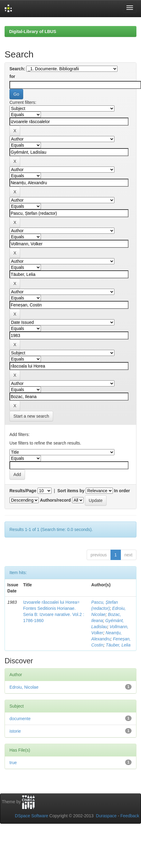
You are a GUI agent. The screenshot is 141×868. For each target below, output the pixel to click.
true (13, 763)
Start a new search (31, 416)
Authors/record (55, 500)
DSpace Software (32, 816)
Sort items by (71, 491)
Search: (17, 69)
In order (122, 491)
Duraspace (106, 816)
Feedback (130, 816)
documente (20, 719)
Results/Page (23, 491)
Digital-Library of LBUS (33, 31)
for (12, 76)
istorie (15, 731)
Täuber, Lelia (118, 645)
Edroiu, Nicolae (24, 687)
